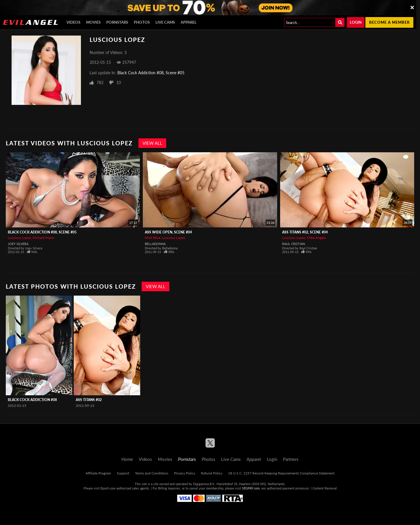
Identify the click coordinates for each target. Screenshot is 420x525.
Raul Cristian (294, 244)
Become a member (389, 22)
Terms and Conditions (152, 473)
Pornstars (117, 22)
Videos (73, 22)
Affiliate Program (98, 473)
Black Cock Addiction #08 (32, 400)
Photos (142, 22)
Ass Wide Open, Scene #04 (168, 232)
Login (356, 22)
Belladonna (155, 244)
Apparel (189, 22)
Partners (291, 459)
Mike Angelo (317, 238)
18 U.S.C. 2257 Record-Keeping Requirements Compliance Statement (281, 473)
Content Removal (325, 488)
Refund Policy (212, 473)
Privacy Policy (185, 473)
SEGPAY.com (251, 488)
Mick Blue (152, 238)
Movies (93, 22)
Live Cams (165, 22)
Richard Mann (44, 238)
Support (123, 473)
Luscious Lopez (19, 238)
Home (127, 459)
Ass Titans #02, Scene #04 (305, 232)
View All (152, 143)
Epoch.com (108, 488)
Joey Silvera (18, 244)
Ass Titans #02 (89, 400)
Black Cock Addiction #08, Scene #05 (151, 73)
